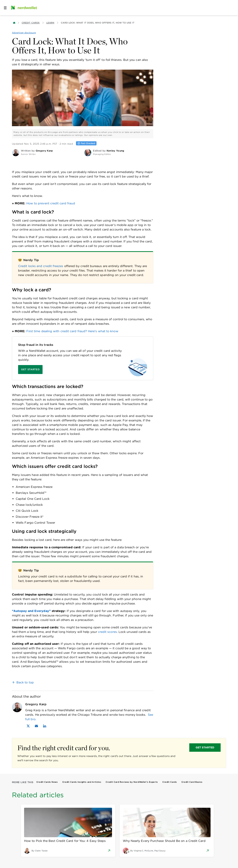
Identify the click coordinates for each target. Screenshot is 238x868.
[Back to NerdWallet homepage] (14, 23)
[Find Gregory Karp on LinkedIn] (45, 726)
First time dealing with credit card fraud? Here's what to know (72, 331)
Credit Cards (31, 23)
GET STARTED (205, 747)
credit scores (107, 632)
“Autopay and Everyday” (31, 611)
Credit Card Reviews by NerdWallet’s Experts (132, 782)
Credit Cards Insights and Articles (82, 782)
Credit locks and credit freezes (41, 266)
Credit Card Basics (192, 782)
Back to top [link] (25, 682)
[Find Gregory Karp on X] (28, 726)
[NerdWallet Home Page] (24, 8)
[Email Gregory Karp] (36, 726)
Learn (50, 23)
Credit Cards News (47, 782)
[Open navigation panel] (5, 8)
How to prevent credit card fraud (51, 203)
